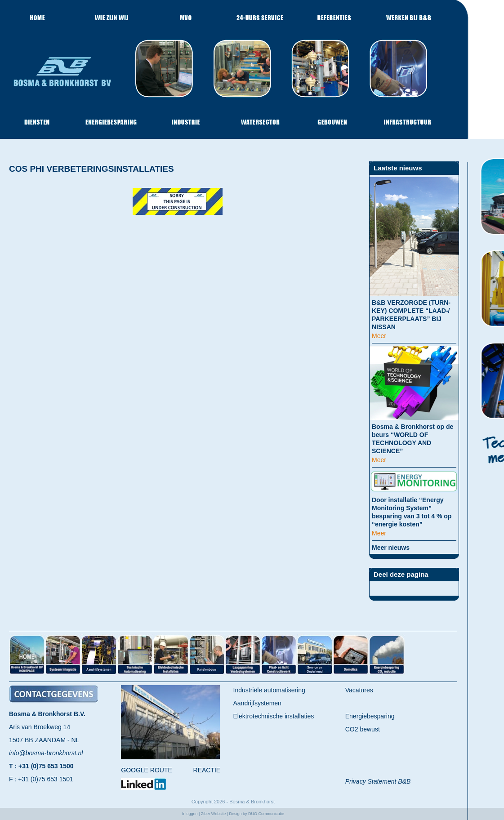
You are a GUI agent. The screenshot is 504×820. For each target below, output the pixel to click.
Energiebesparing (370, 716)
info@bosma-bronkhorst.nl (46, 753)
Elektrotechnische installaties (274, 716)
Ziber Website (213, 814)
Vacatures (359, 690)
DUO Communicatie (266, 814)
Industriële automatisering (269, 690)
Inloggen (190, 814)
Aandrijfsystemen (257, 703)
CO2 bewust (363, 729)
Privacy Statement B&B (378, 781)
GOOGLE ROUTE (147, 770)
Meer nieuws (391, 548)
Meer (379, 336)
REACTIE (207, 770)
